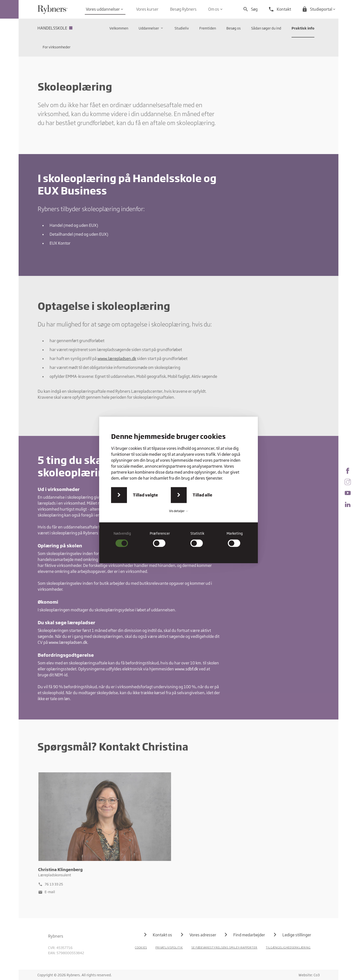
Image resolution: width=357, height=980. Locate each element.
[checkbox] (122, 539)
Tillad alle (202, 495)
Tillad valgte (145, 495)
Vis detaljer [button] (178, 511)
